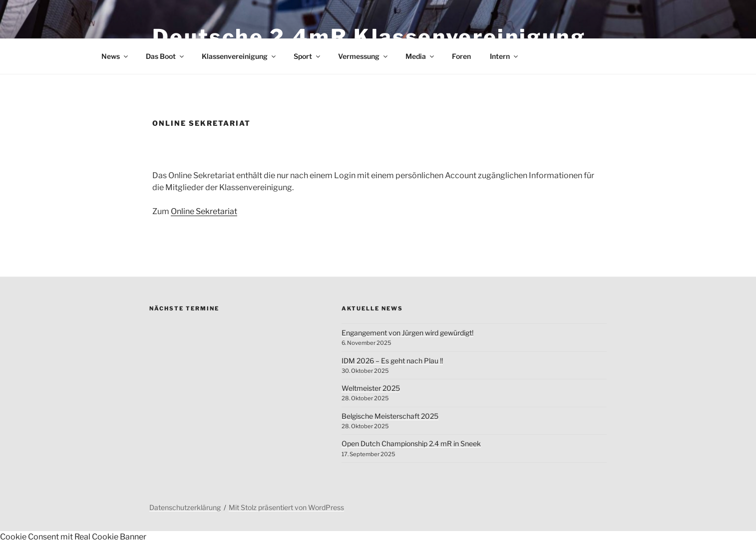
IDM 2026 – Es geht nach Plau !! (392, 361)
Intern (505, 56)
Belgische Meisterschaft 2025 (390, 416)
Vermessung (364, 56)
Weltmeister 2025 (371, 388)
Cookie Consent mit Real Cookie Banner (73, 537)
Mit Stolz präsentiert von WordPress (286, 507)
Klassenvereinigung (239, 56)
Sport (308, 56)
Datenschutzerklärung (185, 507)
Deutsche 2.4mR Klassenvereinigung (369, 37)
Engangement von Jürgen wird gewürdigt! (407, 333)
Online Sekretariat (204, 211)
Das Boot (166, 56)
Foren (461, 56)
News (115, 56)
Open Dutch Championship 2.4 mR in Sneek (411, 443)
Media (420, 56)
